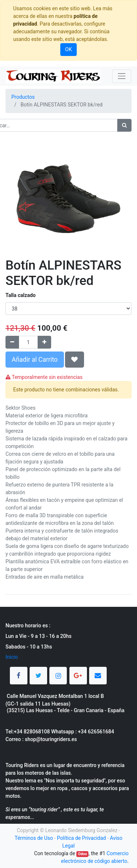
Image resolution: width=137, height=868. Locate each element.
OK (68, 49)
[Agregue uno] (44, 342)
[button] (75, 360)
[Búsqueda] (124, 125)
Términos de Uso (34, 838)
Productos (23, 97)
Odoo (82, 854)
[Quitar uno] (12, 342)
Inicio (12, 657)
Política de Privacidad (81, 838)
